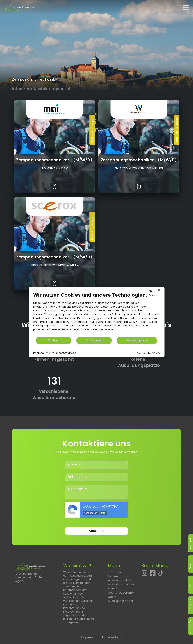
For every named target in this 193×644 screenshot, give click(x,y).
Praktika (114, 589)
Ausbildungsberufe (121, 584)
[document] (96, 314)
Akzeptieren (91, 513)
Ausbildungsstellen (121, 580)
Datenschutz (112, 637)
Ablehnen (54, 340)
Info (103, 513)
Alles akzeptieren (137, 340)
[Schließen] (159, 290)
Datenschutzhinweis (64, 353)
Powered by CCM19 (148, 353)
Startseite (115, 572)
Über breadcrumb (121, 593)
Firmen (113, 576)
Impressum (90, 637)
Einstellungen (94, 340)
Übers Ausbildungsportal (121, 599)
